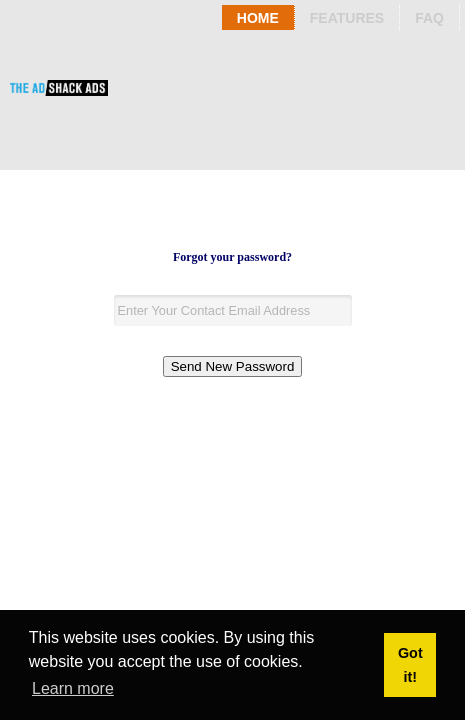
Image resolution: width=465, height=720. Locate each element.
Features (347, 18)
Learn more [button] (73, 688)
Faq (429, 18)
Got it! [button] (410, 665)
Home (258, 18)
